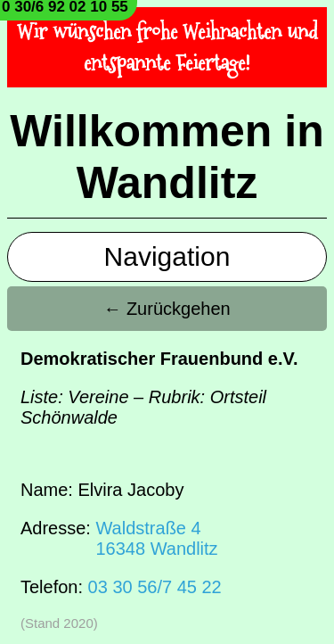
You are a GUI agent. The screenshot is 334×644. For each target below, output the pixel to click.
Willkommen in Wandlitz (167, 157)
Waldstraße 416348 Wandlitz (156, 538)
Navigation (167, 256)
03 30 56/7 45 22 (155, 587)
